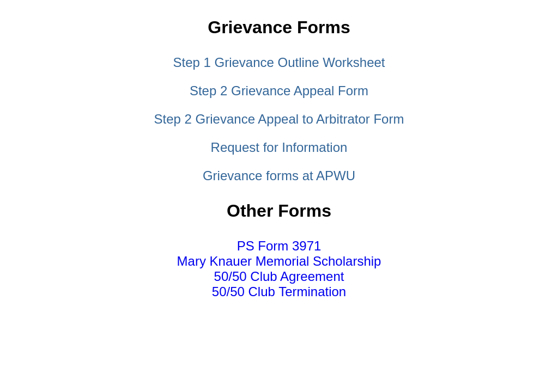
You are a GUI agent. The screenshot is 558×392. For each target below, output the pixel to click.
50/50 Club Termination (279, 292)
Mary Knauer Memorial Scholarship (279, 261)
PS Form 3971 (279, 246)
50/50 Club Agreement (279, 276)
